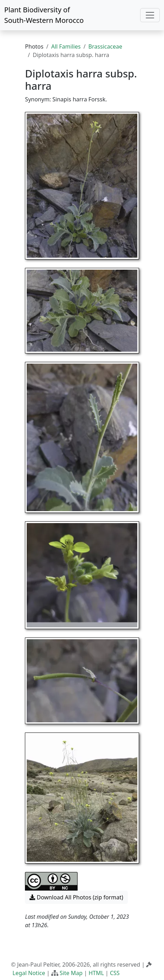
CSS (115, 973)
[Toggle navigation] (150, 15)
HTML (96, 973)
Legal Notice (29, 973)
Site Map (71, 973)
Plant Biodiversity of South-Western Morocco (44, 15)
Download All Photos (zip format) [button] (76, 897)
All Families (66, 46)
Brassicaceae (105, 46)
